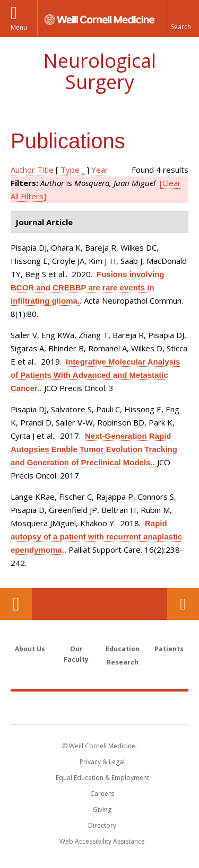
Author (23, 170)
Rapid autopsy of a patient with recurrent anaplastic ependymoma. (96, 537)
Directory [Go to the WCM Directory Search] (102, 825)
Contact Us (183, 604)
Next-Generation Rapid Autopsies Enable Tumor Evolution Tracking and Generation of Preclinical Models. (94, 449)
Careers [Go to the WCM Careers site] (102, 794)
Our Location (16, 604)
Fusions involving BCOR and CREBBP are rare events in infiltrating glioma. (88, 287)
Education (123, 649)
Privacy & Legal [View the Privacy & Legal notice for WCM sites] (102, 762)
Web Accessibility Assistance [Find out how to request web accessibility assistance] (102, 841)
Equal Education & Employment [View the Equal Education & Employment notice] (102, 778)
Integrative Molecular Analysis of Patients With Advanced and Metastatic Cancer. (95, 375)
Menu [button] (19, 27)
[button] (180, 19)
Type (70, 170)
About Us (30, 649)
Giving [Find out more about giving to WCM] (102, 809)
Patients (169, 649)
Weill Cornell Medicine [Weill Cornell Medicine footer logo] (100, 707)
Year (100, 170)
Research (123, 662)
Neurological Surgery (99, 71)
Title (45, 170)
